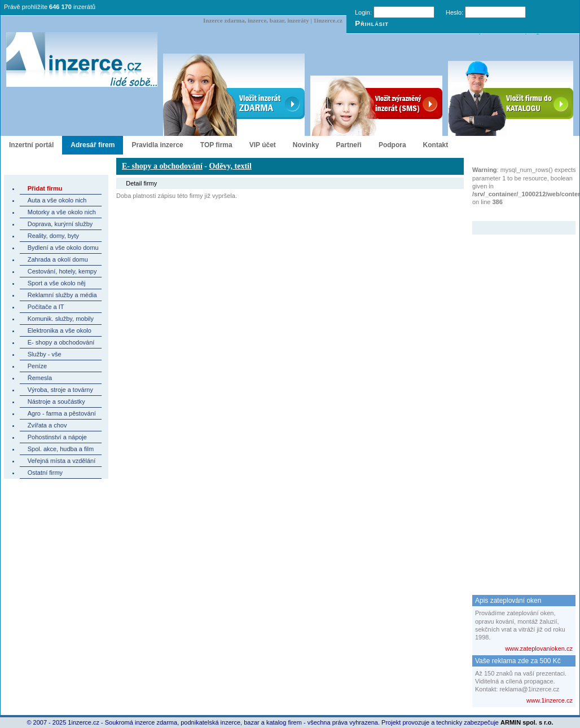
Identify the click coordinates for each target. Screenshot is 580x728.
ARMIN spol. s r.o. (527, 722)
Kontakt (436, 145)
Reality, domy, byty (53, 236)
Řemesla (40, 378)
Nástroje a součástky (56, 401)
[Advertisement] (517, 404)
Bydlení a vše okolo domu (63, 248)
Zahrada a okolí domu (58, 259)
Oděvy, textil (230, 166)
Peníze (37, 366)
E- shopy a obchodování (61, 342)
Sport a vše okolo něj (57, 283)
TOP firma (216, 145)
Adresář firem (93, 145)
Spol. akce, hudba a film (61, 449)
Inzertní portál (31, 145)
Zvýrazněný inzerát (515, 214)
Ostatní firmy (45, 473)
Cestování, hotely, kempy (62, 271)
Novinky (306, 145)
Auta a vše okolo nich (57, 200)
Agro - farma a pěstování (62, 413)
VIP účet (263, 145)
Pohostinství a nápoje (57, 437)
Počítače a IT (46, 307)
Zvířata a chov (47, 425)
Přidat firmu (45, 188)
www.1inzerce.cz (550, 700)
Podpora (392, 145)
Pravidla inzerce (157, 145)
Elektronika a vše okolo (60, 330)
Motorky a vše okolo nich (62, 212)
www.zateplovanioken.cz (539, 648)
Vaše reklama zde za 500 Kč (518, 661)
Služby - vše (45, 354)
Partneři (349, 145)
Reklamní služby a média (62, 295)
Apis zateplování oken (508, 601)
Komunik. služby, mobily (61, 319)
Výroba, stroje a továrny (60, 390)
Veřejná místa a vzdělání (61, 461)
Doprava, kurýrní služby (60, 224)
